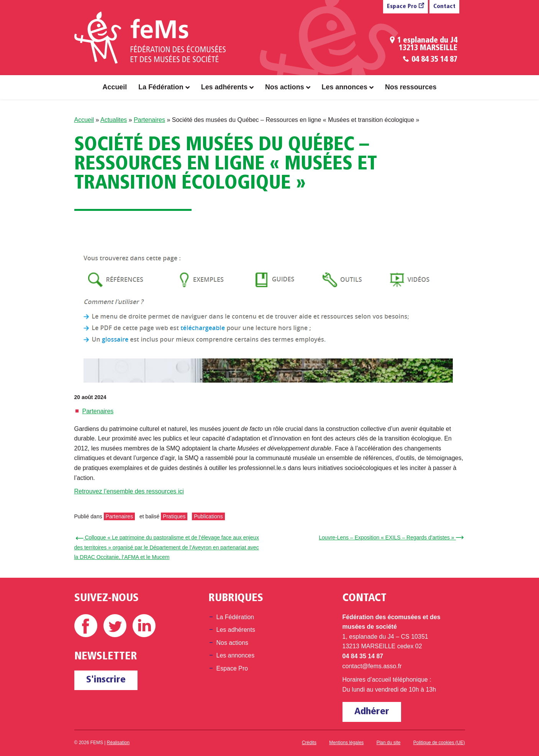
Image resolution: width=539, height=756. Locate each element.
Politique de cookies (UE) (439, 743)
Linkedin (144, 626)
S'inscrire (106, 680)
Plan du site (389, 743)
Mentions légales (346, 743)
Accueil (115, 87)
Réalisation (118, 743)
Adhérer (372, 712)
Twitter (115, 626)
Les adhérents (224, 87)
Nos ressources (411, 87)
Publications (208, 516)
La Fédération (161, 87)
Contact (444, 7)
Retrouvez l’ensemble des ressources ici (129, 491)
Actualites (114, 120)
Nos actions (285, 87)
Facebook (86, 626)
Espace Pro (402, 7)
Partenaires (149, 120)
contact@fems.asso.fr (372, 666)
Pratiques (174, 516)
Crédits (309, 743)
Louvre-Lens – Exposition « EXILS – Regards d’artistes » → (390, 537)
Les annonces (345, 87)
